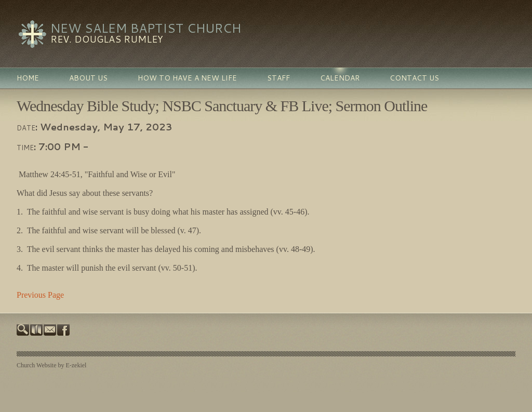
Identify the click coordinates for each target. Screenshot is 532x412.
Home (28, 78)
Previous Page (40, 295)
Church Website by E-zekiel (51, 365)
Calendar (340, 78)
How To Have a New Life (187, 78)
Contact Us (414, 78)
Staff (278, 78)
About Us (88, 78)
